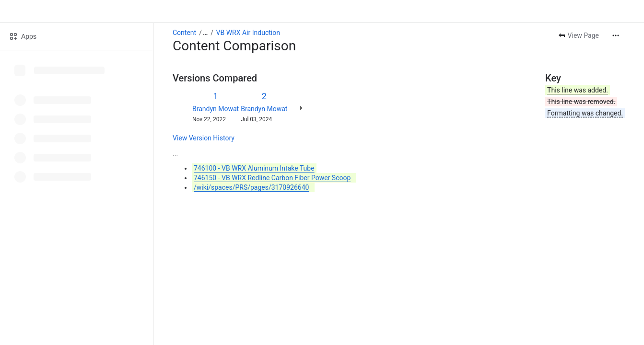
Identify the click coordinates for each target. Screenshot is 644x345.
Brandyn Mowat (216, 109)
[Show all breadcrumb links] (205, 33)
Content (184, 33)
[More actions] (616, 35)
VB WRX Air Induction (248, 33)
